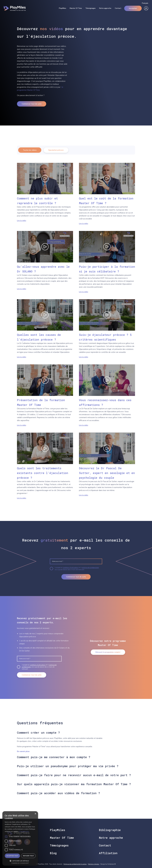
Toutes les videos (30, 150)
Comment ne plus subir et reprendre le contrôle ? (37, 201)
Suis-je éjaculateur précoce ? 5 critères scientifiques (105, 337)
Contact (118, 8)
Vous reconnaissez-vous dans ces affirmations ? (105, 402)
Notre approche (105, 8)
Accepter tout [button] (12, 856)
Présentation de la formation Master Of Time (41, 402)
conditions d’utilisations (71, 568)
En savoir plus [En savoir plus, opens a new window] (24, 831)
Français (145, 3)
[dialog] (20, 838)
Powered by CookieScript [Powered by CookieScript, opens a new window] (20, 863)
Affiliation (108, 853)
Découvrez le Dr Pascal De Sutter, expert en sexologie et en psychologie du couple (107, 473)
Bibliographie (110, 830)
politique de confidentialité (90, 568)
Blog (53, 853)
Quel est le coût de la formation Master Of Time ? (106, 201)
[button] (20, 861)
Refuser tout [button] (28, 856)
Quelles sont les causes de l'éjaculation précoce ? (39, 337)
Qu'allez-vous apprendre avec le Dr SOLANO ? (43, 269)
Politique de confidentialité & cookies (75, 864)
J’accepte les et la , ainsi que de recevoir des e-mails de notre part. (77, 569)
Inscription (133, 8)
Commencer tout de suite (32, 104)
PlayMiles (63, 8)
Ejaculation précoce (56, 150)
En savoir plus (23, 751)
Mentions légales (94, 864)
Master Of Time (76, 8)
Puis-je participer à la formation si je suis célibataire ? (107, 269)
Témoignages (90, 8)
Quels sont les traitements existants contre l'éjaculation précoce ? (43, 473)
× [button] (35, 814)
